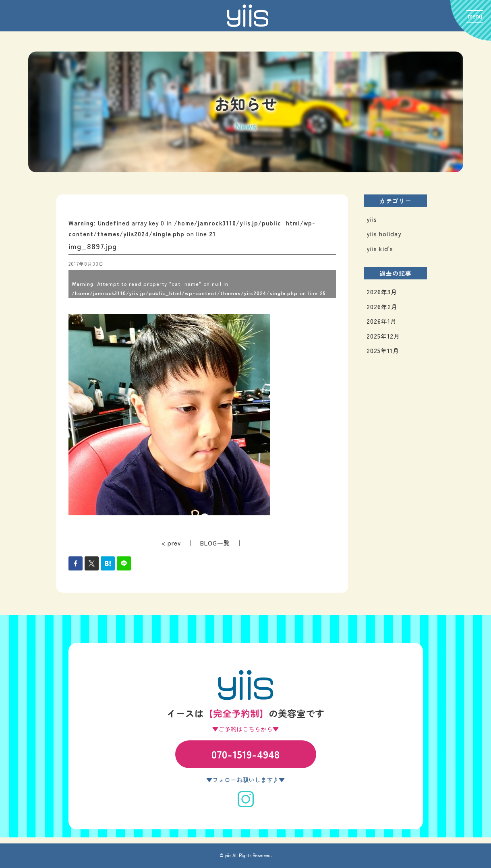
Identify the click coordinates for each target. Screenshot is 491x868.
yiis (372, 219)
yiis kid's (380, 249)
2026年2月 (382, 307)
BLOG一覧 (215, 543)
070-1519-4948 (245, 754)
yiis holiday (384, 234)
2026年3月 (382, 292)
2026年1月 (382, 321)
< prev (171, 543)
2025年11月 (383, 350)
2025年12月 (383, 336)
